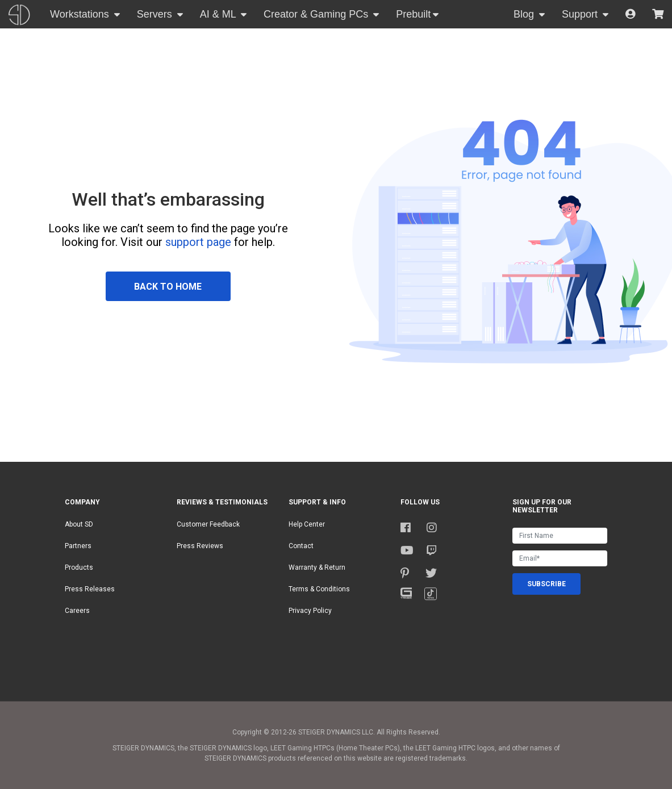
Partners (78, 546)
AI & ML (219, 14)
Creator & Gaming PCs (317, 14)
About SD (79, 524)
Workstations (81, 14)
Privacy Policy (310, 611)
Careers (77, 611)
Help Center (307, 524)
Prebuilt (413, 14)
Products (79, 567)
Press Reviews (200, 546)
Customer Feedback (208, 524)
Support (581, 14)
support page (198, 242)
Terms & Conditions (319, 589)
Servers (156, 14)
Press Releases (90, 589)
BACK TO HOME (168, 287)
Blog (525, 14)
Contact (301, 546)
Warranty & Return (317, 567)
